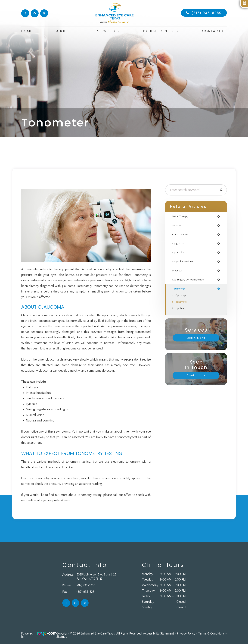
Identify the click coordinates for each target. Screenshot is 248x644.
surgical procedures (185, 263)
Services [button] (108, 31)
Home (27, 31)
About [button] (65, 31)
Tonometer (182, 305)
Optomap (182, 298)
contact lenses (182, 235)
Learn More (196, 341)
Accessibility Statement (159, 634)
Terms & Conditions (211, 634)
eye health (179, 254)
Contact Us (214, 31)
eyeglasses (179, 245)
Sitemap (62, 637)
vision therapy (181, 217)
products (178, 273)
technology (179, 291)
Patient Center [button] (161, 31)
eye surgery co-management (190, 282)
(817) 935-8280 (207, 13)
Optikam (181, 311)
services (177, 226)
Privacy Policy (186, 634)
